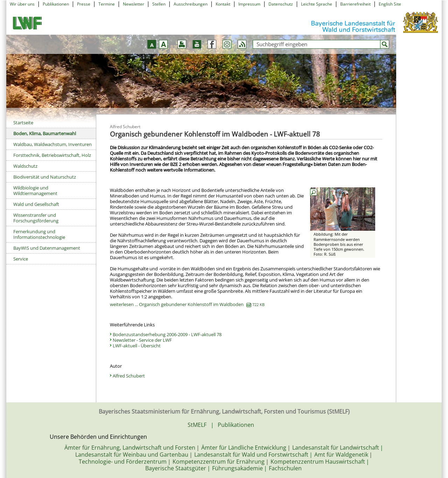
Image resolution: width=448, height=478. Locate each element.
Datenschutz (281, 4)
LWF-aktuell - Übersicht (137, 346)
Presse (84, 4)
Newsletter (134, 4)
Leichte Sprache (317, 4)
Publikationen (56, 4)
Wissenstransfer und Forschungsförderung (36, 218)
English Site (390, 4)
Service (21, 259)
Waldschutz (25, 166)
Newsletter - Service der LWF (142, 340)
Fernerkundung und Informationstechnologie (39, 234)
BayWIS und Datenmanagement (47, 248)
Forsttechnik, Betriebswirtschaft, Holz (52, 155)
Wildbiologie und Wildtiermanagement (35, 190)
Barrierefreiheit (355, 4)
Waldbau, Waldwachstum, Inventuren (52, 144)
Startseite (23, 123)
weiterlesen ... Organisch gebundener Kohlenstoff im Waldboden (187, 304)
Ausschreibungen (191, 4)
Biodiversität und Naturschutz (45, 177)
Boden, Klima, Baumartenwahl (45, 133)
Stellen (159, 4)
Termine (107, 4)
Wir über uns (22, 4)
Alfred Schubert (129, 376)
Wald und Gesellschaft (36, 204)
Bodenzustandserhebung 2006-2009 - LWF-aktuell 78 (167, 334)
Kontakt (223, 4)
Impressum (249, 4)
